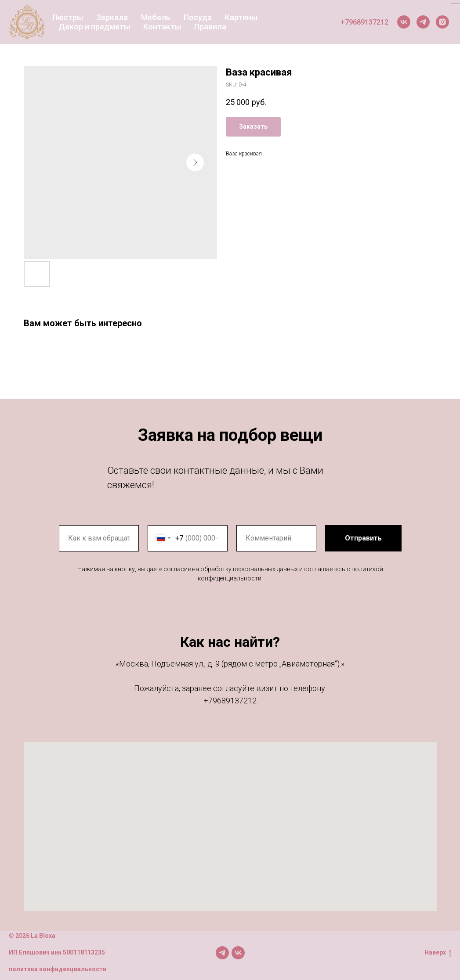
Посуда (198, 17)
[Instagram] (442, 22)
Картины (241, 17)
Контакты (162, 27)
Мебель (156, 17)
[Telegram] (423, 22)
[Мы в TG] (222, 953)
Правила (210, 27)
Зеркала (112, 17)
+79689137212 (364, 22)
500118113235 (84, 952)
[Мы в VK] (238, 953)
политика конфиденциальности (58, 969)
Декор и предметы (94, 27)
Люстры (67, 17)
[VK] (404, 22)
